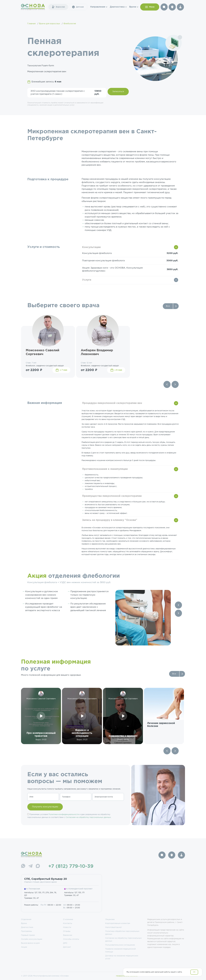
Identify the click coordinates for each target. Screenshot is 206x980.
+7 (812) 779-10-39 (71, 866)
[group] (164, 716)
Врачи (133, 7)
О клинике (68, 919)
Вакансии (68, 935)
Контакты (68, 923)
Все (168, 306)
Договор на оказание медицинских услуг (122, 957)
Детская (78, 7)
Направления (98, 7)
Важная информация (45, 403)
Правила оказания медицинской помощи (120, 950)
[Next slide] (175, 384)
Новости (67, 927)
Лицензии (110, 919)
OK (194, 972)
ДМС (65, 943)
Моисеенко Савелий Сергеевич (43, 352)
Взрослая (58, 7)
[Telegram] (30, 866)
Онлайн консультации (32, 939)
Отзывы (67, 931)
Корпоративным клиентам (118, 923)
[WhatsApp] (23, 866)
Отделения (26, 919)
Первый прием (28, 935)
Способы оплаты (71, 939)
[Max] (38, 866)
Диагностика (117, 7)
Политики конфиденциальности (64, 814)
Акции (24, 947)
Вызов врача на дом (30, 943)
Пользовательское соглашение (120, 945)
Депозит (67, 947)
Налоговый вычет (114, 927)
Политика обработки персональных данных (122, 933)
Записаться (118, 92)
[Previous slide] (167, 384)
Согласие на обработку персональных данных (123, 940)
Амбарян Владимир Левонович (97, 352)
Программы (26, 931)
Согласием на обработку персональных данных (88, 817)
